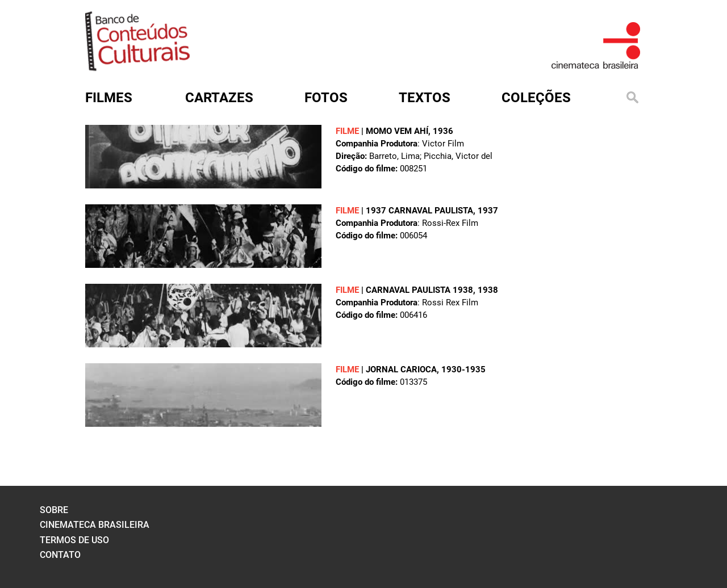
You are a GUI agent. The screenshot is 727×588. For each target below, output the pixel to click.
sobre (54, 510)
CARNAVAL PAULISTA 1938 (419, 290)
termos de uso (74, 540)
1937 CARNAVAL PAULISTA (419, 211)
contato (60, 555)
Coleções (536, 98)
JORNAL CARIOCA (401, 369)
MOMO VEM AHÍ (397, 131)
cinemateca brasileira (95, 525)
